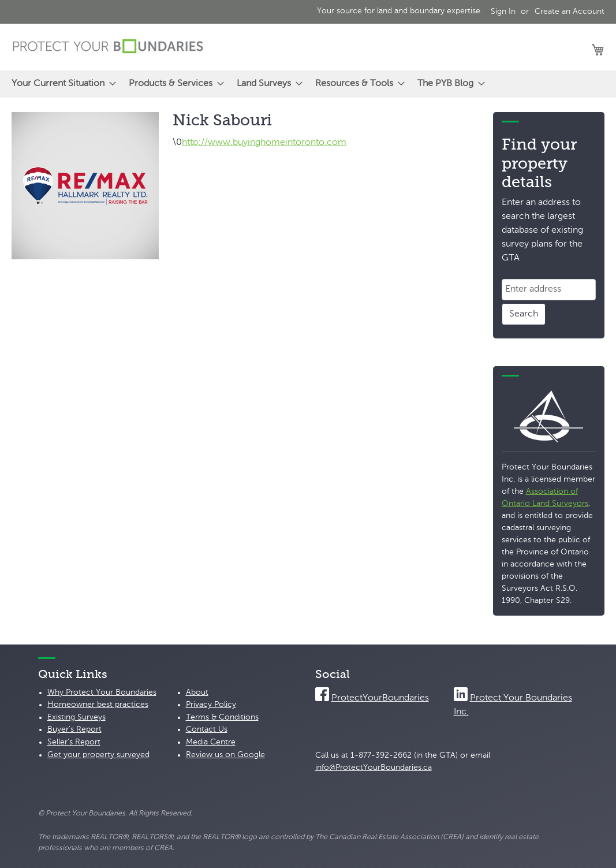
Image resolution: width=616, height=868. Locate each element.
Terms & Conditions (222, 717)
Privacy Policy (211, 705)
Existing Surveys (76, 717)
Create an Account (570, 12)
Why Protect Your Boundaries (102, 692)
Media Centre (211, 742)
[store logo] (108, 46)
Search (524, 314)
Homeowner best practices (98, 705)
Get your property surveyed (98, 755)
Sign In (503, 12)
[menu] (308, 84)
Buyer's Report (74, 729)
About (197, 692)
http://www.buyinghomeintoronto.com (264, 143)
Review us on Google (225, 755)
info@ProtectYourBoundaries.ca (374, 768)
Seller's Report (74, 742)
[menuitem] (60, 84)
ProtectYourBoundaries (380, 698)
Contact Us (207, 729)
